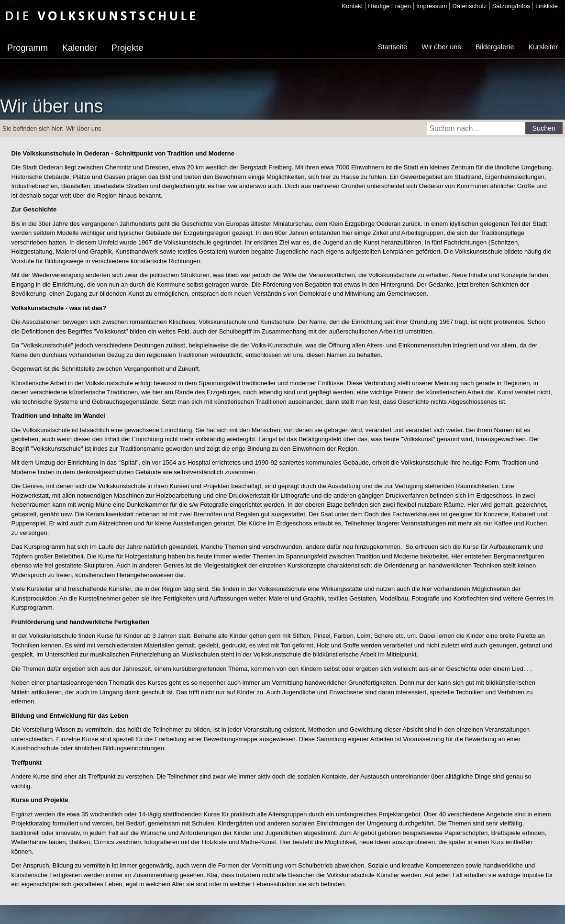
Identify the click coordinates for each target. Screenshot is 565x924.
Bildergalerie (495, 47)
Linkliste (547, 6)
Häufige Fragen (389, 6)
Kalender (80, 48)
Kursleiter (543, 47)
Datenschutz (469, 6)
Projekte (127, 48)
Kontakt (352, 6)
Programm (28, 48)
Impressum (432, 6)
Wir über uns (441, 47)
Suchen (544, 128)
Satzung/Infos (511, 6)
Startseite (393, 47)
